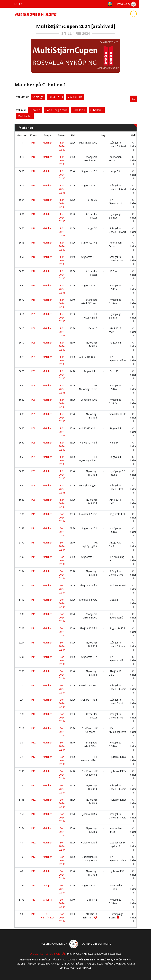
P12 (33, 714)
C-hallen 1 (79, 110)
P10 (33, 143)
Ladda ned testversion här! (48, 954)
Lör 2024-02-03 (62, 146)
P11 (33, 514)
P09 (33, 314)
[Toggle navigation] (134, 14)
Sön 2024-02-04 (62, 518)
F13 (33, 885)
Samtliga (38, 97)
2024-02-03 (56, 97)
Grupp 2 (47, 885)
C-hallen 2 (97, 110)
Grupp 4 (47, 900)
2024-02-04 (75, 97)
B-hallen (35, 110)
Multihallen (25, 116)
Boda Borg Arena (56, 110)
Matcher (47, 143)
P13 (33, 914)
